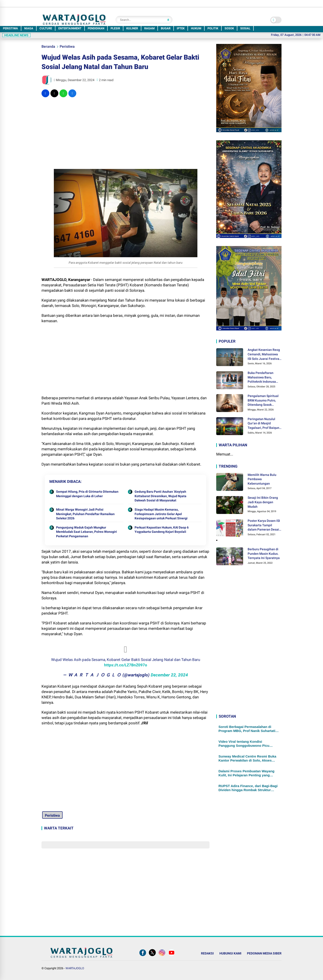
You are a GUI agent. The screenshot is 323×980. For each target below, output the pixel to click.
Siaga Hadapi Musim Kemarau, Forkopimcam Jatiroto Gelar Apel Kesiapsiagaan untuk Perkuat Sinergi (161, 514)
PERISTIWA (10, 28)
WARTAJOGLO (75, 968)
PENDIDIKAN (96, 28)
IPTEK (181, 28)
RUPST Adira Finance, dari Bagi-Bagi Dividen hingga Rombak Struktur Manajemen (248, 788)
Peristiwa (67, 46)
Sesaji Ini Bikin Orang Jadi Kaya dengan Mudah (263, 502)
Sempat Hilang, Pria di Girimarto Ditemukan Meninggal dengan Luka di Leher (87, 494)
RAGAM (149, 28)
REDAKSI (207, 953)
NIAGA (29, 28)
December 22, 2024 (169, 675)
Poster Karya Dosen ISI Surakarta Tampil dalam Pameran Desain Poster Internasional (264, 525)
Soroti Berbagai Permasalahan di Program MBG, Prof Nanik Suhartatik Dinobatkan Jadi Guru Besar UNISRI (248, 729)
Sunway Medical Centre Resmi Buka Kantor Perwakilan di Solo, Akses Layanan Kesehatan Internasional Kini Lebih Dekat (249, 758)
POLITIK (213, 28)
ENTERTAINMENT (70, 28)
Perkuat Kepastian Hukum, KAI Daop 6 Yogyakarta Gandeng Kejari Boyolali (162, 530)
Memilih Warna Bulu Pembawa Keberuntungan (262, 479)
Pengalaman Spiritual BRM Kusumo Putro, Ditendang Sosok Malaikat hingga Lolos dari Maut (263, 401)
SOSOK (229, 28)
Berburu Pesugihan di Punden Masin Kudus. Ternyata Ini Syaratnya (264, 554)
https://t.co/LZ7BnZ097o (126, 665)
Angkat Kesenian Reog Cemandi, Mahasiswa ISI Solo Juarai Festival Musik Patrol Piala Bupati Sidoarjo (264, 354)
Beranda (48, 46)
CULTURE (46, 28)
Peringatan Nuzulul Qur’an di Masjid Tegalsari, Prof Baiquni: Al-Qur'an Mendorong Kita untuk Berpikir (264, 424)
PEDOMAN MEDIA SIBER (264, 953)
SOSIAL (245, 28)
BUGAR (166, 28)
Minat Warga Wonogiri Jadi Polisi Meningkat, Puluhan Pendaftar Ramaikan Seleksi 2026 (85, 514)
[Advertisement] (125, 133)
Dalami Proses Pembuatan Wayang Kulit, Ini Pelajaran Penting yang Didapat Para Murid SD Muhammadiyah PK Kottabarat (247, 773)
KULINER (132, 28)
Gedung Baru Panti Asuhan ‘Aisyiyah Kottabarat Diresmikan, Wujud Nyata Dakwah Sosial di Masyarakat (160, 496)
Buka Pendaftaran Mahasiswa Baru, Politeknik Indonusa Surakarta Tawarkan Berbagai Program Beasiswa (262, 378)
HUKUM (196, 28)
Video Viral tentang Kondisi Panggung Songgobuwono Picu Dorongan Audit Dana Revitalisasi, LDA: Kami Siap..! (246, 744)
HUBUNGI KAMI (230, 953)
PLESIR (115, 28)
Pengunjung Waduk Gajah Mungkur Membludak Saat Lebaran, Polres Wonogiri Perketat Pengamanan (86, 532)
